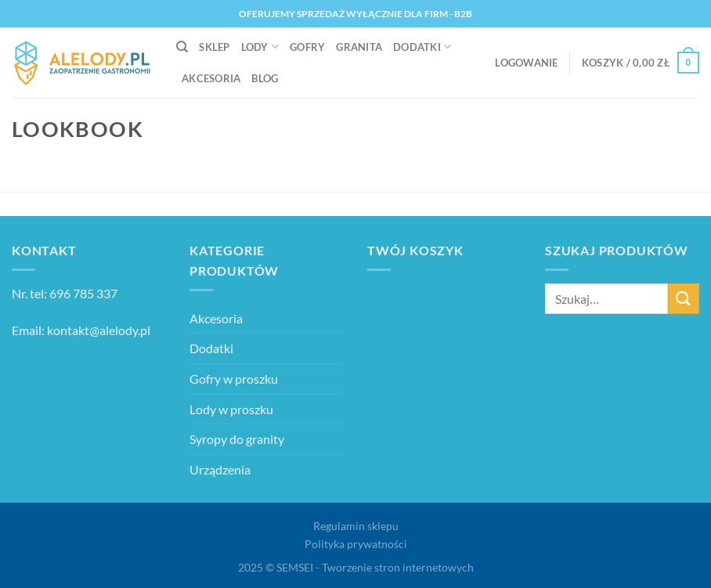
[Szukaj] (182, 47)
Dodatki (422, 47)
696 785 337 (83, 293)
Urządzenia (220, 469)
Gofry (307, 47)
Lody (260, 47)
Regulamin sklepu (356, 526)
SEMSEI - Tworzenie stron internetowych (375, 567)
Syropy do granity (237, 439)
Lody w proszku (231, 409)
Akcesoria (211, 78)
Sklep (214, 47)
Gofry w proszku (234, 379)
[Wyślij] (684, 299)
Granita (359, 47)
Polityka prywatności (356, 544)
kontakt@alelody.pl (99, 330)
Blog (265, 78)
